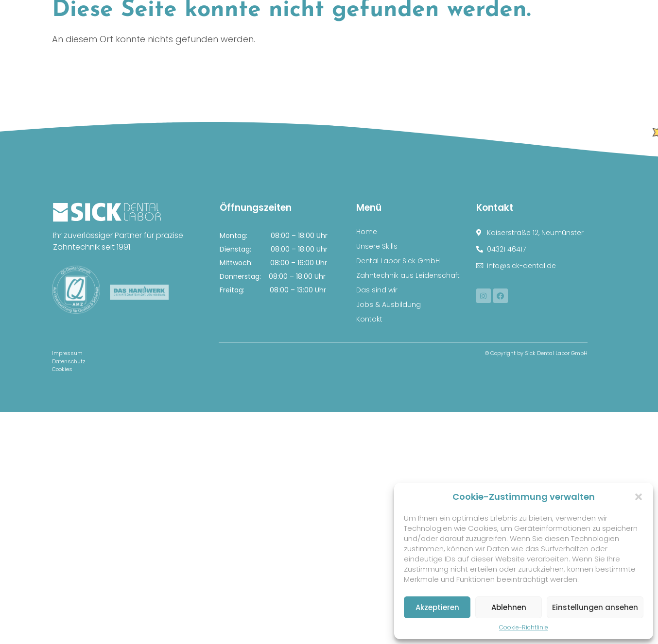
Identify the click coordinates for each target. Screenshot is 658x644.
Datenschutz (69, 361)
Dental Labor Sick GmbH (398, 261)
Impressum (67, 353)
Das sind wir (377, 290)
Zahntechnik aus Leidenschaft (408, 275)
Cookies (62, 369)
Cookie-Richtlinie (524, 627)
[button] (639, 497)
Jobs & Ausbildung (389, 305)
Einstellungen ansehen (595, 607)
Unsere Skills (377, 246)
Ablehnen (509, 607)
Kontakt (369, 319)
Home (367, 232)
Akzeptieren (437, 607)
